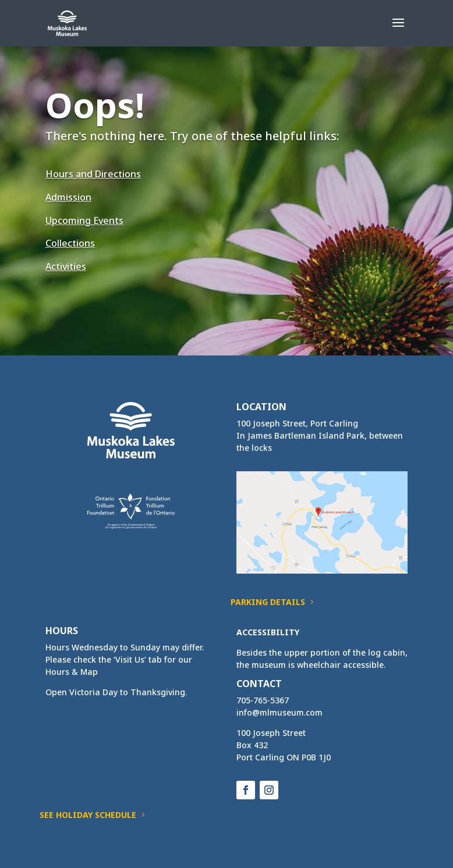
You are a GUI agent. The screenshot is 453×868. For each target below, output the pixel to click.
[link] (67, 22)
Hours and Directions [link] (93, 174)
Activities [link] (66, 266)
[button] (398, 30)
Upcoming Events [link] (84, 220)
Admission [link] (68, 197)
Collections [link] (70, 243)
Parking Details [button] (268, 602)
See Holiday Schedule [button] (88, 815)
